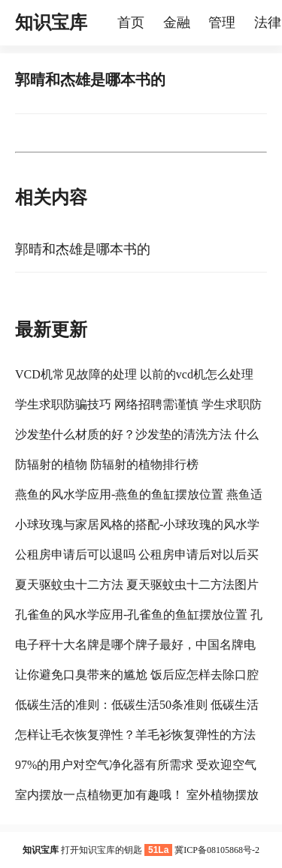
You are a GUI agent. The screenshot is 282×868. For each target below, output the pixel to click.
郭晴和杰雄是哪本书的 (83, 249)
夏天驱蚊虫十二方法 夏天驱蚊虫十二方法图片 (137, 585)
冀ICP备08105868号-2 (217, 850)
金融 (177, 23)
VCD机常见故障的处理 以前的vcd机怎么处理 (134, 374)
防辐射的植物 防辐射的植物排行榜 (107, 464)
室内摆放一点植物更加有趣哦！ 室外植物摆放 (137, 795)
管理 (222, 23)
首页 (131, 23)
